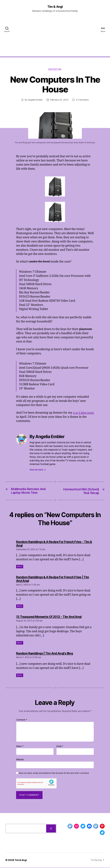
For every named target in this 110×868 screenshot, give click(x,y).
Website (20, 760)
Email (60, 747)
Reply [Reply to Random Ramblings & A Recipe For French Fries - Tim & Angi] (20, 567)
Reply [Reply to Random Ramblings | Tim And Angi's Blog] (20, 676)
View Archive (38, 470)
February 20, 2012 (59, 100)
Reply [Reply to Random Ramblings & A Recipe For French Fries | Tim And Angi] (20, 607)
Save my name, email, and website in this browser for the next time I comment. (54, 773)
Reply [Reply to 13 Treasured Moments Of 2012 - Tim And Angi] (20, 643)
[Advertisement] (55, 38)
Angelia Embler (35, 100)
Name (20, 747)
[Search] (51, 829)
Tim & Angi (55, 7)
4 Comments (83, 100)
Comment (22, 720)
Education (55, 70)
